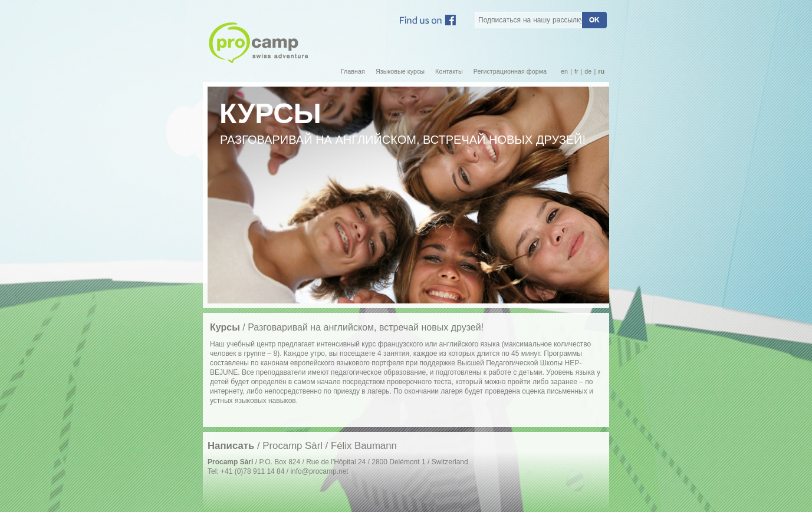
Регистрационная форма (510, 72)
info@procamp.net (319, 471)
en (564, 72)
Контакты (449, 72)
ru (601, 72)
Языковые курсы (400, 72)
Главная (353, 72)
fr (576, 72)
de (588, 72)
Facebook (428, 20)
